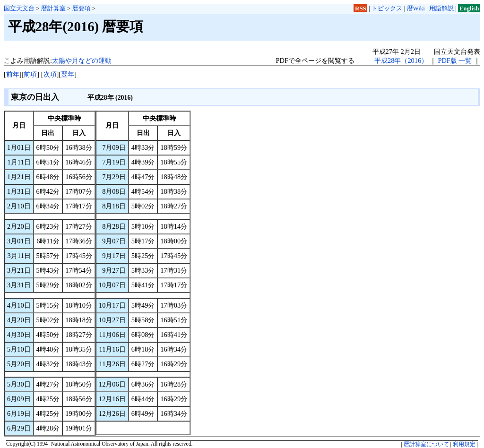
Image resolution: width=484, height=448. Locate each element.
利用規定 (464, 444)
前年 (13, 74)
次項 (50, 74)
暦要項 (82, 8)
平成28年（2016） (401, 60)
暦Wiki (416, 8)
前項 (30, 74)
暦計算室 (53, 8)
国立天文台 (19, 8)
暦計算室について (426, 444)
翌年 (68, 74)
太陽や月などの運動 (82, 60)
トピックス (387, 8)
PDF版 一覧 (455, 60)
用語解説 (441, 8)
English (469, 8)
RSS (361, 8)
